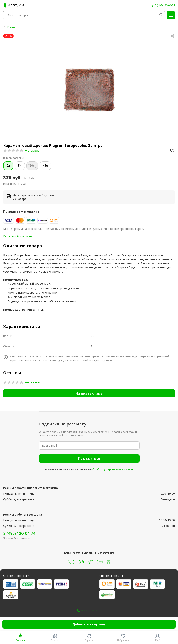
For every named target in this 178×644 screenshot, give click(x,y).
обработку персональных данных (114, 469)
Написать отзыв (89, 393)
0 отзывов (32, 150)
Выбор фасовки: (14, 158)
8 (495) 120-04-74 (19, 533)
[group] (89, 90)
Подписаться (89, 458)
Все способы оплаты (18, 236)
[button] (83, 138)
